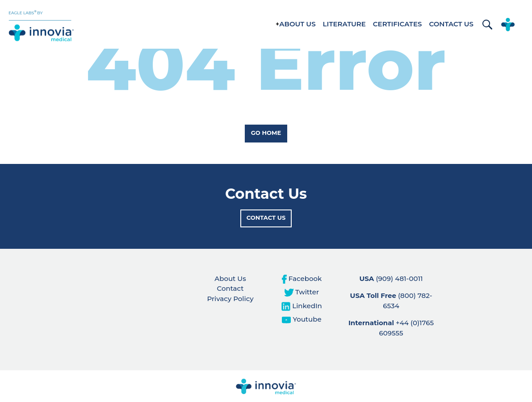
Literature (344, 24)
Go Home (266, 133)
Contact (230, 288)
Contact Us (451, 24)
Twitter (302, 292)
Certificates (398, 24)
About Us (297, 24)
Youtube (302, 319)
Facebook (302, 278)
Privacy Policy (230, 299)
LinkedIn (302, 306)
